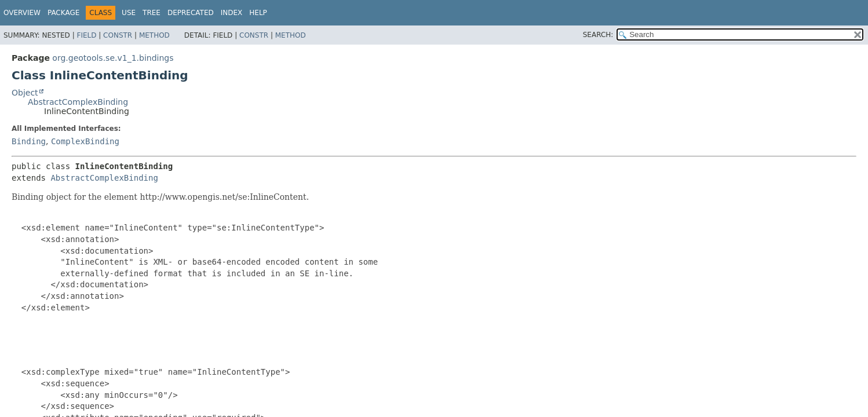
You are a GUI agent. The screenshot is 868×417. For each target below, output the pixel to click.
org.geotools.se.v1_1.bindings (113, 58)
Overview (22, 13)
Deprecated (191, 13)
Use (129, 13)
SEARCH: (598, 35)
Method (154, 35)
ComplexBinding (85, 141)
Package (63, 13)
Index (232, 13)
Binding (29, 141)
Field (86, 35)
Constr (118, 35)
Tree (152, 13)
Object (25, 93)
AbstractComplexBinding (78, 102)
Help (258, 13)
